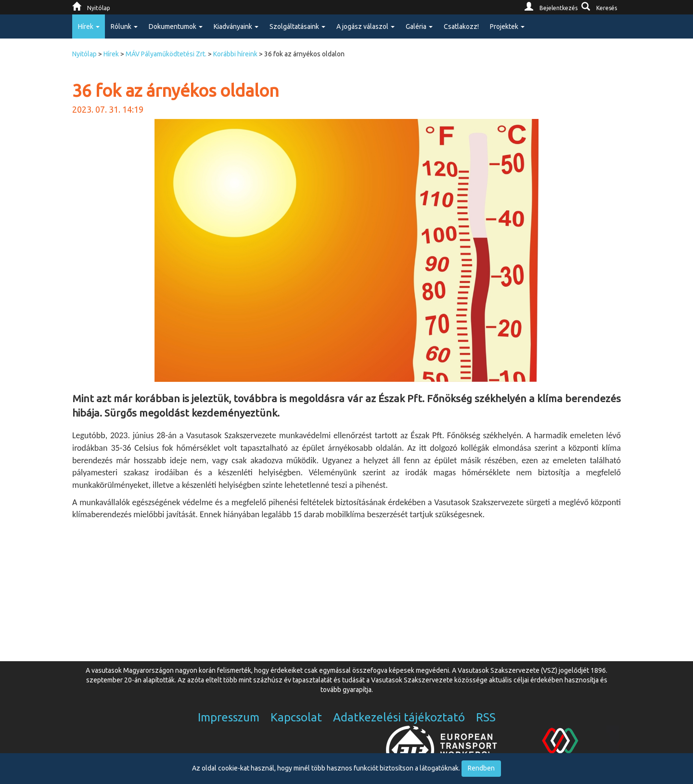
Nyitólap (84, 54)
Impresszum (229, 717)
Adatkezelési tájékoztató (399, 717)
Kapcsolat (296, 717)
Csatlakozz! (461, 26)
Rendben (481, 768)
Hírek (111, 54)
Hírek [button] (89, 26)
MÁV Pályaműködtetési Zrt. (166, 54)
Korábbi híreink (235, 54)
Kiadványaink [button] (236, 26)
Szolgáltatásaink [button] (297, 26)
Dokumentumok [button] (176, 26)
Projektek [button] (507, 26)
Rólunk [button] (124, 26)
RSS (486, 717)
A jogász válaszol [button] (366, 26)
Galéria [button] (419, 26)
